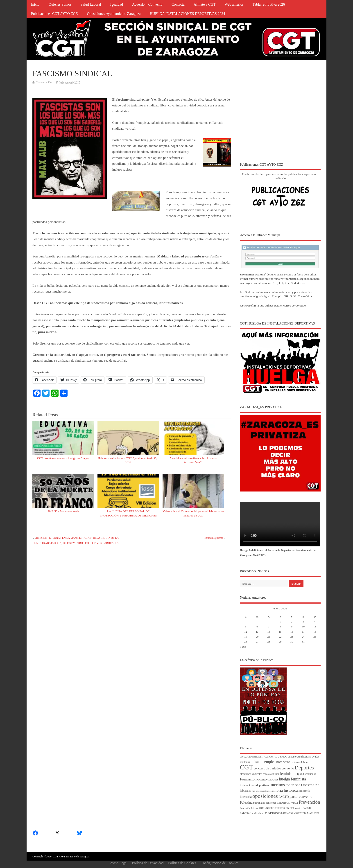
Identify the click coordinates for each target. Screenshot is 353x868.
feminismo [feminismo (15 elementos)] (288, 774)
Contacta (178, 5)
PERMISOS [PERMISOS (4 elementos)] (283, 803)
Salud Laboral (91, 5)
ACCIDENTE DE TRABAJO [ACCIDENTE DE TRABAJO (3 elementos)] (258, 757)
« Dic (243, 647)
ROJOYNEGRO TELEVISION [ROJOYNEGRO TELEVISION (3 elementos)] (274, 808)
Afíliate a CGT (205, 5)
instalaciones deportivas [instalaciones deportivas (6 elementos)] (254, 785)
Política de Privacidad (148, 863)
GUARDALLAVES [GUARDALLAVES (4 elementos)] (268, 780)
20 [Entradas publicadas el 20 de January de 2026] (257, 637)
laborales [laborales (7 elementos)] (246, 791)
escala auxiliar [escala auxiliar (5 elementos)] (271, 774)
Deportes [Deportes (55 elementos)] (304, 768)
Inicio (35, 5)
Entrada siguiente (214, 538)
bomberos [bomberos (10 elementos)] (283, 762)
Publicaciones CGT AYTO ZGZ (54, 14)
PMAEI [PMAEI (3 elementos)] (294, 803)
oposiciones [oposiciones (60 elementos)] (265, 796)
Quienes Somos (60, 5)
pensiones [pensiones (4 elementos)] (271, 803)
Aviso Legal (119, 863)
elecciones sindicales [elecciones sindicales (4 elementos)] (251, 774)
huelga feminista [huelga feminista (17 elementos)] (293, 779)
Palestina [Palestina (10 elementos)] (246, 802)
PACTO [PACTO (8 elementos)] (284, 797)
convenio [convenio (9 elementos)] (288, 768)
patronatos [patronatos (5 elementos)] (259, 803)
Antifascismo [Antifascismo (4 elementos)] (304, 757)
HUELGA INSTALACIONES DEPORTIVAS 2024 (187, 14)
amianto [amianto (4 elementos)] (292, 757)
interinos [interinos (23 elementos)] (277, 785)
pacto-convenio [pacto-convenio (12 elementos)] (301, 797)
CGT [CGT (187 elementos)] (246, 767)
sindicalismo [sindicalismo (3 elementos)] (258, 813)
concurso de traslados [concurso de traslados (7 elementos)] (267, 768)
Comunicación (44, 82)
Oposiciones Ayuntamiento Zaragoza (114, 14)
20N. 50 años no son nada (63, 511)
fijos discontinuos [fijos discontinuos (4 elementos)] (307, 774)
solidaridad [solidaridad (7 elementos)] (272, 813)
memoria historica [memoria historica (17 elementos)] (283, 790)
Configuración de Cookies (219, 863)
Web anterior (234, 5)
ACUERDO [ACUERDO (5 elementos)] (280, 757)
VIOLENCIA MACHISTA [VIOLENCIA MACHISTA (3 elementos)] (307, 813)
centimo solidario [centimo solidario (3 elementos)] (299, 762)
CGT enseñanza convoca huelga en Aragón (63, 458)
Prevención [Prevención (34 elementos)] (309, 802)
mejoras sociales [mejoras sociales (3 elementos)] (260, 791)
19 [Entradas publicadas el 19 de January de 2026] (246, 637)
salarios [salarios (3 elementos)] (298, 808)
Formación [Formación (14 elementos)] (248, 779)
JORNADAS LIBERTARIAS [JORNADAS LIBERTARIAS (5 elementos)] (302, 785)
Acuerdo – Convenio (147, 5)
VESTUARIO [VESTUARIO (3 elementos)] (286, 813)
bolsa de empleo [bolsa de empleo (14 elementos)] (263, 762)
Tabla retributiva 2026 (269, 5)
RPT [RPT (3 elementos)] (292, 808)
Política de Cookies (182, 863)
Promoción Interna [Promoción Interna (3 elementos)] (249, 808)
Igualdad (117, 5)
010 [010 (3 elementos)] (242, 757)
